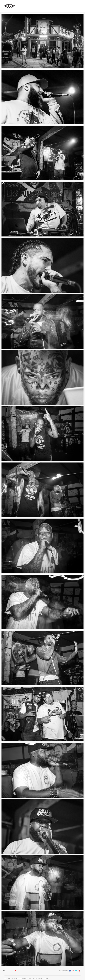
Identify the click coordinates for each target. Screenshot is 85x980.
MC (42, 978)
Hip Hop (36, 978)
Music (46, 978)
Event (30, 978)
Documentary (22, 978)
